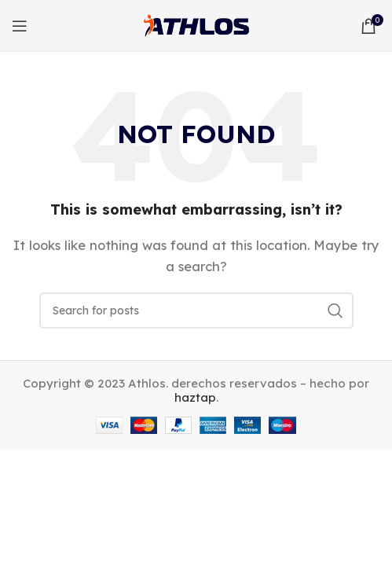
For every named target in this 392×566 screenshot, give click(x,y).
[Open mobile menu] (20, 26)
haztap (195, 397)
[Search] (196, 311)
